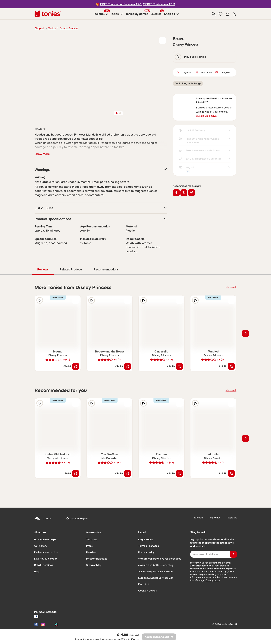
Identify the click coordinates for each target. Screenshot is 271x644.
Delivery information (45, 538)
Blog (37, 557)
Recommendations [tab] (163, 255)
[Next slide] (245, 319)
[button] (221, 14)
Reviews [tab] (101, 255)
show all (231, 273)
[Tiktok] (56, 610)
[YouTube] (50, 610)
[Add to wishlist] (162, 40)
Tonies (51, 28)
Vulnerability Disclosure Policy (154, 557)
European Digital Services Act (154, 563)
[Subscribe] (233, 540)
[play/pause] (178, 57)
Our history (40, 531)
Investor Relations (96, 544)
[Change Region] (76, 504)
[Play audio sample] (40, 286)
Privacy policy (146, 538)
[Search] (214, 14)
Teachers (91, 525)
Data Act (143, 570)
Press (89, 531)
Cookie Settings (147, 576)
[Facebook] (36, 610)
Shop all (39, 28)
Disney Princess (67, 28)
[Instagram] (43, 610)
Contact (43, 504)
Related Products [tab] (129, 255)
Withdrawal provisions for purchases (158, 544)
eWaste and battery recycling (154, 550)
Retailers (91, 538)
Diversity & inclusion (45, 544)
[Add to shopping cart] (76, 352)
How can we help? (44, 525)
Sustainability (93, 550)
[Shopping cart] (227, 14)
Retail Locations (43, 550)
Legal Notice (145, 525)
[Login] (234, 14)
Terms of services (148, 531)
